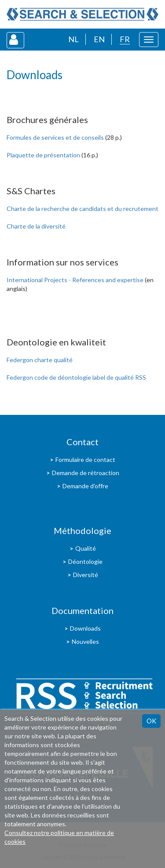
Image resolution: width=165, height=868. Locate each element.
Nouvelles (85, 641)
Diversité (86, 575)
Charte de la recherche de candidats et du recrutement (82, 209)
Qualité (86, 548)
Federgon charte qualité (40, 360)
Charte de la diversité (36, 226)
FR (125, 39)
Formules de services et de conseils (55, 137)
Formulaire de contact (85, 459)
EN (99, 39)
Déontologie (85, 561)
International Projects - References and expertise (75, 280)
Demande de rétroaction (86, 473)
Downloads (85, 628)
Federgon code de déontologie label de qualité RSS (76, 377)
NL (73, 39)
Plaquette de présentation (43, 155)
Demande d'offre (85, 486)
